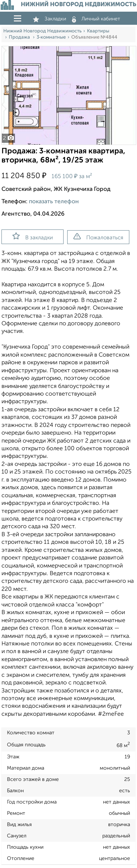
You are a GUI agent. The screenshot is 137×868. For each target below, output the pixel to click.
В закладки (33, 236)
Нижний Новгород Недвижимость (42, 31)
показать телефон (54, 202)
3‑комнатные (51, 37)
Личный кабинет (96, 19)
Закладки (50, 19)
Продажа (20, 37)
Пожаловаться (98, 237)
